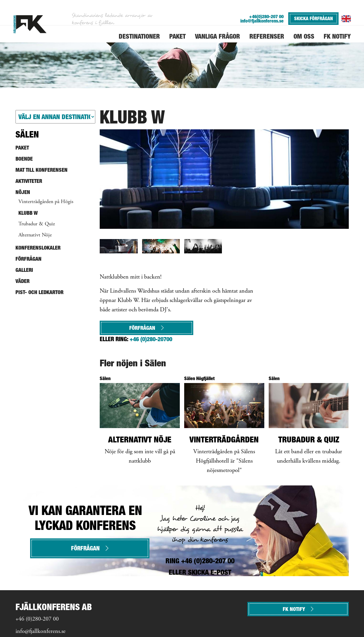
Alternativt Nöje (35, 235)
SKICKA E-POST (210, 572)
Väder (23, 281)
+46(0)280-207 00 (266, 17)
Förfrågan (146, 328)
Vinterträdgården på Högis (46, 202)
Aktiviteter (29, 181)
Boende (24, 159)
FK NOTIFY (298, 609)
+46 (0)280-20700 (151, 339)
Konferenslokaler (38, 248)
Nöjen (23, 192)
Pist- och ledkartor (39, 292)
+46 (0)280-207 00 (37, 619)
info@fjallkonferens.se (262, 21)
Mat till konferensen (42, 170)
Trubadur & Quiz (37, 224)
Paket (22, 148)
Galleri (24, 270)
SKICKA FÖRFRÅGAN (313, 18)
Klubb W (28, 213)
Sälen (27, 134)
